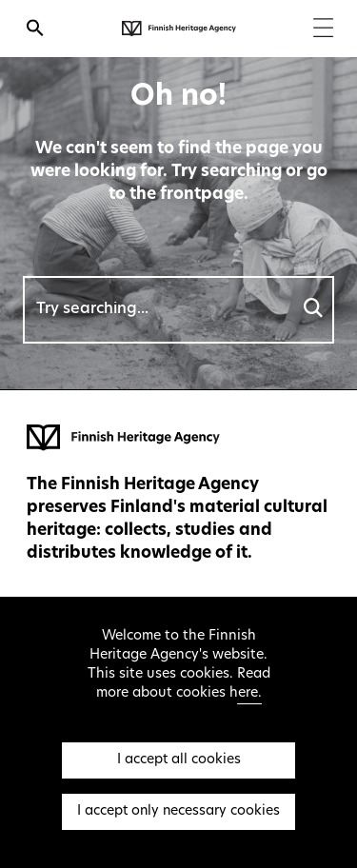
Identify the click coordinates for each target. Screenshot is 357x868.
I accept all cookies (179, 760)
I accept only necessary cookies (178, 811)
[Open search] (35, 30)
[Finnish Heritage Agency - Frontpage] (179, 29)
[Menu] (323, 30)
